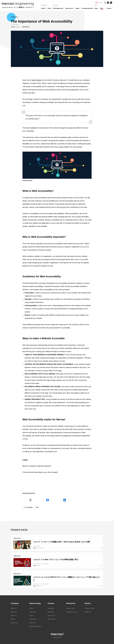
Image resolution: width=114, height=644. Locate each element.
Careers (109, 8)
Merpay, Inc (14, 612)
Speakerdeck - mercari (72, 612)
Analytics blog (33, 619)
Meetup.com (88, 612)
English (101, 2)
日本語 (97, 2)
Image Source (27, 180)
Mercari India (14, 623)
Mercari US (14, 616)
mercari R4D (32, 623)
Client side (15, 25)
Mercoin (13, 619)
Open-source (69, 8)
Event (96, 8)
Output (77, 8)
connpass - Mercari (90, 608)
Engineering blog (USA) (35, 626)
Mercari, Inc (14, 608)
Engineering (51, 608)
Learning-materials (87, 8)
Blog (102, 8)
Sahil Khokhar (36, 80)
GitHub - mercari (70, 608)
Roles (49, 8)
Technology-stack (58, 8)
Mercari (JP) (51, 612)
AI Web (31, 616)
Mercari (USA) (51, 616)
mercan (31, 608)
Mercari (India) (51, 619)
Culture (43, 8)
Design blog (32, 612)
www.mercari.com (29, 493)
